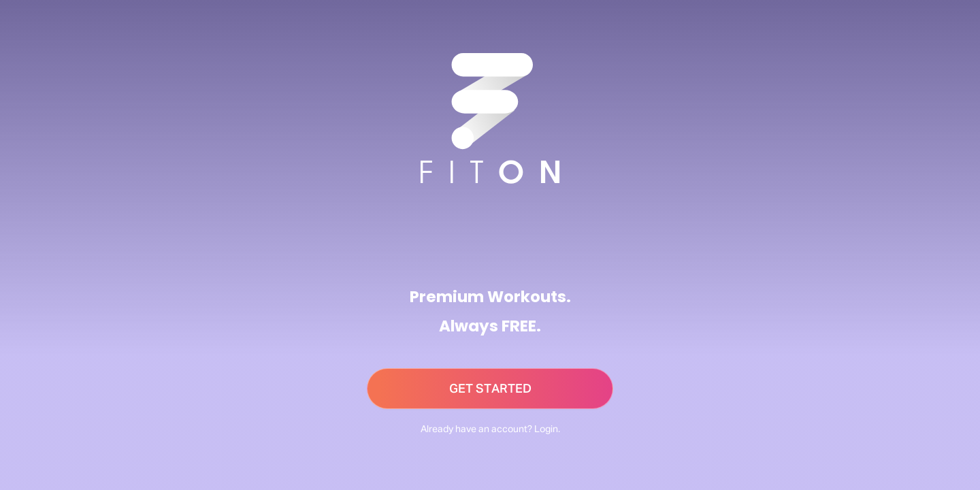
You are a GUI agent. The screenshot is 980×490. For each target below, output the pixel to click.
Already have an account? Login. (490, 429)
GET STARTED (490, 389)
